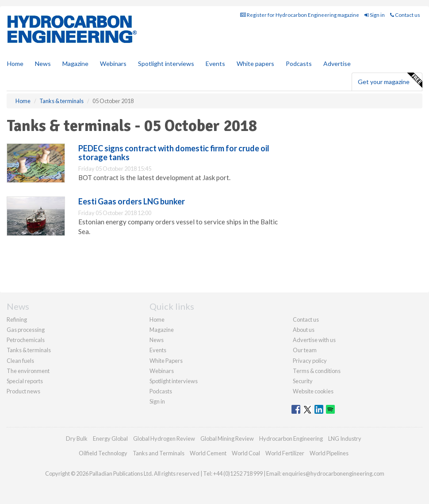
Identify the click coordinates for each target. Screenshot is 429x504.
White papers (255, 63)
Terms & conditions (317, 371)
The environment (28, 371)
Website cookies (313, 391)
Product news (23, 391)
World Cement (208, 453)
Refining (17, 319)
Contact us (405, 15)
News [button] (43, 63)
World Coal (246, 453)
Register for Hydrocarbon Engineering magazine (300, 15)
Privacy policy (310, 361)
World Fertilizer (285, 453)
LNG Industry (345, 439)
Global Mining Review (227, 439)
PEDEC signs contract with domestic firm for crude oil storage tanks (174, 153)
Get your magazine (390, 81)
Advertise (337, 63)
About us (304, 330)
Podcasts (299, 63)
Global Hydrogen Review (164, 439)
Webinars (113, 63)
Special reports (25, 381)
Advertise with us (314, 340)
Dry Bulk (77, 439)
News (157, 340)
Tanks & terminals (29, 350)
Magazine (75, 63)
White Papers (166, 361)
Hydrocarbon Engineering (291, 439)
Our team (305, 350)
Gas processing (26, 330)
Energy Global (110, 439)
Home (15, 63)
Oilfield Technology (103, 453)
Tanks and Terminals (159, 453)
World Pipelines (329, 453)
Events (215, 63)
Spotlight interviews (166, 63)
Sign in (375, 15)
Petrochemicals (26, 340)
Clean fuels (20, 361)
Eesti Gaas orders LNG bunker (132, 201)
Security (303, 381)
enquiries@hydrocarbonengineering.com (333, 473)
